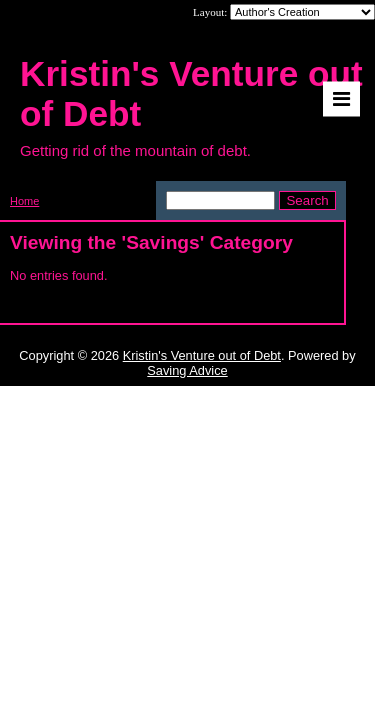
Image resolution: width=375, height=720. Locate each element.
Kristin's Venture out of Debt (202, 355)
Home (24, 201)
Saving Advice (187, 370)
